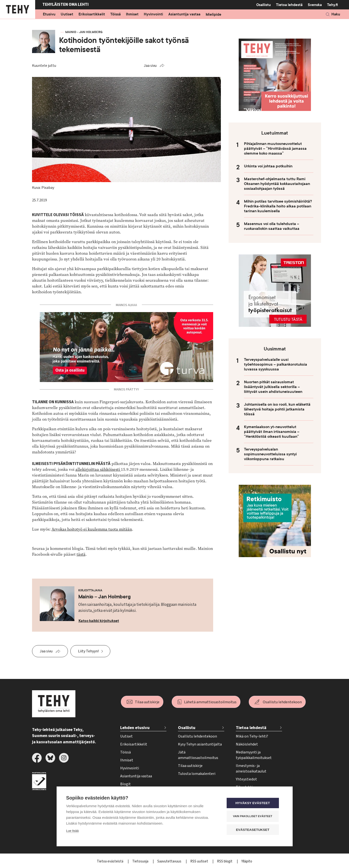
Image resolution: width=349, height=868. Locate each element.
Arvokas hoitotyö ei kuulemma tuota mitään (92, 529)
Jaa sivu (150, 66)
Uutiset (67, 14)
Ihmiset (132, 14)
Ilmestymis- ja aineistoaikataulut (251, 769)
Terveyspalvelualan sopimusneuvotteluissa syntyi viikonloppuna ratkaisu (270, 454)
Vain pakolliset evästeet (254, 816)
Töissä (115, 14)
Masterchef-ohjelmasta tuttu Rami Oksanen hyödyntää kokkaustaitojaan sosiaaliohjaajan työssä (277, 184)
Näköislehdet (247, 744)
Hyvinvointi (153, 14)
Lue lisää (72, 831)
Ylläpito (247, 861)
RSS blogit (225, 861)
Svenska (315, 5)
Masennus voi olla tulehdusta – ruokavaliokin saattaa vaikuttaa (272, 226)
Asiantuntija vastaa (184, 14)
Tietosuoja (141, 861)
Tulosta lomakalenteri (197, 774)
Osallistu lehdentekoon (282, 702)
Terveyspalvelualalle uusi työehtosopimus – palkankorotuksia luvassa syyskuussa (276, 364)
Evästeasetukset (254, 830)
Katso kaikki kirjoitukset (99, 621)
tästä (81, 554)
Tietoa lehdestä (289, 5)
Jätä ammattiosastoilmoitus (198, 755)
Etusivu (49, 14)
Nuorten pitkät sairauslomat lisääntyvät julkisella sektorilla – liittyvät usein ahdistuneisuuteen (273, 387)
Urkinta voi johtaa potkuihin (268, 166)
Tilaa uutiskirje (147, 702)
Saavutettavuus (170, 861)
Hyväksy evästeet (254, 803)
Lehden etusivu (135, 728)
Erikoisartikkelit (92, 14)
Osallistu (263, 5)
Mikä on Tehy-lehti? (252, 736)
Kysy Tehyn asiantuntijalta (200, 744)
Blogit (125, 784)
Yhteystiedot (246, 779)
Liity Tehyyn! (88, 651)
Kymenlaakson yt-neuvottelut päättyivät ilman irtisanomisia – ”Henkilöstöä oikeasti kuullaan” (272, 432)
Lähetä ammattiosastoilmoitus (210, 702)
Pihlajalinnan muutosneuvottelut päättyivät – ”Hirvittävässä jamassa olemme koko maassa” (275, 149)
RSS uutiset (200, 861)
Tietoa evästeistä (110, 861)
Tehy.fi (333, 5)
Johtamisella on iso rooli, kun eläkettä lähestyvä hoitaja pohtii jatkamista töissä (277, 409)
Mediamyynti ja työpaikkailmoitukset (254, 755)
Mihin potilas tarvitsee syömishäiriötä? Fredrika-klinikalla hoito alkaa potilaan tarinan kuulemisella (278, 206)
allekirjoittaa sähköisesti (98, 469)
